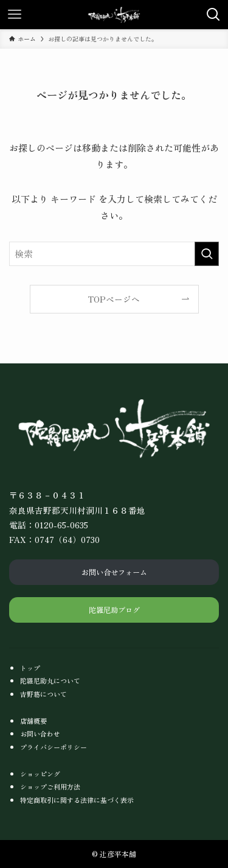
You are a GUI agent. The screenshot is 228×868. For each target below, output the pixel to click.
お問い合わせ (40, 733)
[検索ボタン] (213, 15)
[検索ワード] (114, 254)
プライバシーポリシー (54, 747)
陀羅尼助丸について (50, 681)
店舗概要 (33, 721)
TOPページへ (114, 299)
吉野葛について (43, 694)
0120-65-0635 (61, 525)
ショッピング (40, 774)
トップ (30, 668)
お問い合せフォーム (114, 572)
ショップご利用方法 (50, 786)
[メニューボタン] (15, 15)
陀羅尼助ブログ (114, 610)
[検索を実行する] (207, 254)
